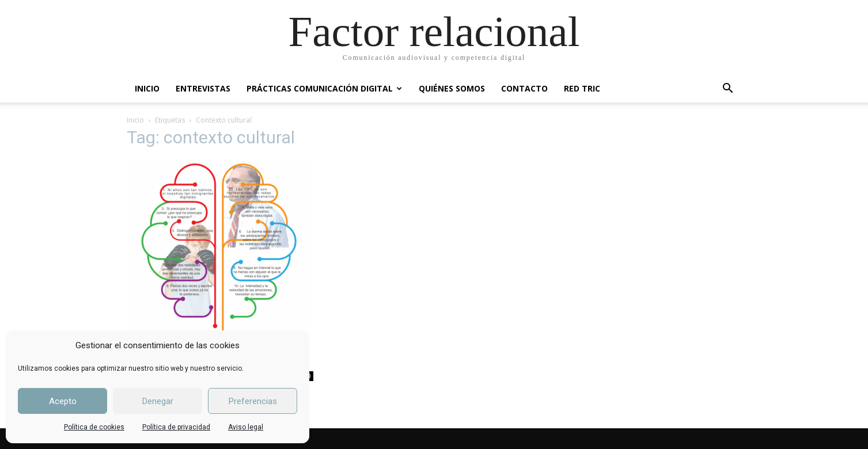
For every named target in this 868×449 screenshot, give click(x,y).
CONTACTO (524, 88)
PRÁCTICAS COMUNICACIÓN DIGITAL (324, 88)
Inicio (135, 120)
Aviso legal (246, 427)
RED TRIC (582, 88)
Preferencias (253, 401)
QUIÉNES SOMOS (452, 88)
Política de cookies (94, 427)
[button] (728, 90)
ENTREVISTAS (203, 88)
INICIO (147, 88)
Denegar (158, 401)
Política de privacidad (176, 427)
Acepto (63, 401)
